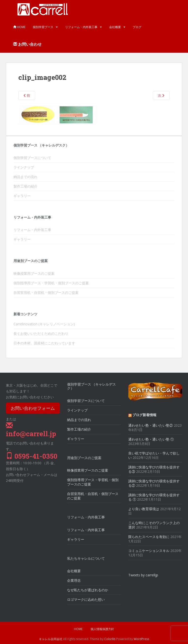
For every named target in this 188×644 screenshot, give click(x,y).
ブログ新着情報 (144, 415)
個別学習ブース (43, 27)
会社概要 (115, 27)
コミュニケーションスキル (149, 551)
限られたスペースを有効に (149, 537)
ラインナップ (24, 167)
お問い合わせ (27, 44)
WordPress (141, 639)
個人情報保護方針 (102, 629)
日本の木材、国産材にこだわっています (44, 343)
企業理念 (74, 580)
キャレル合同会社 (51, 639)
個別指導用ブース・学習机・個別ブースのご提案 (51, 283)
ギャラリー (22, 196)
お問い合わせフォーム (33, 408)
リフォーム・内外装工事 (81, 27)
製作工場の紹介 (25, 186)
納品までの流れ (25, 177)
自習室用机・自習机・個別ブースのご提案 (46, 292)
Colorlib (110, 639)
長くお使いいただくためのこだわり (41, 333)
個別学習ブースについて (32, 158)
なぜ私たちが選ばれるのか (88, 590)
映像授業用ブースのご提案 (34, 273)
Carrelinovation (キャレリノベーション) (44, 324)
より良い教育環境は (144, 509)
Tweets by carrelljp (143, 575)
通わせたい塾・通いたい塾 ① (151, 439)
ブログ (137, 27)
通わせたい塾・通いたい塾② (151, 425)
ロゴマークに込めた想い (86, 599)
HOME (19, 27)
